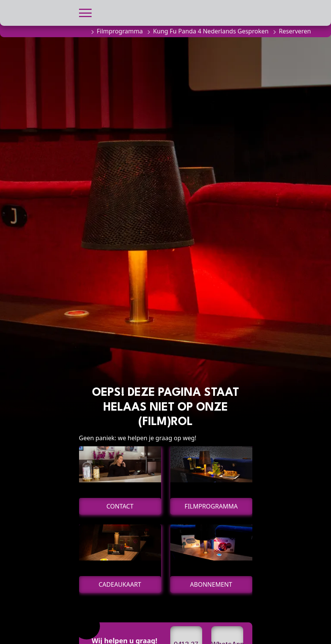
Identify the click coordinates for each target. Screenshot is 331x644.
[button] (85, 12)
